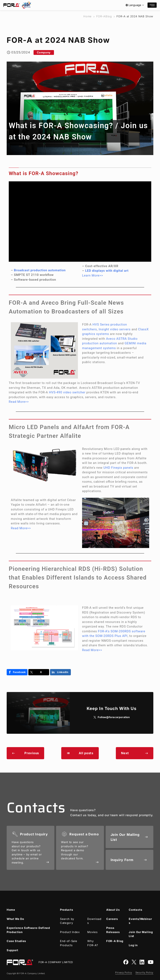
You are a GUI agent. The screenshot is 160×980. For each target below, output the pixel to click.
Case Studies (16, 941)
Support (12, 950)
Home (87, 16)
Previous (25, 753)
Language (135, 5)
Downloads (94, 921)
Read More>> (19, 402)
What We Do (15, 919)
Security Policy (144, 972)
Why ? (93, 943)
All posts (80, 753)
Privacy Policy (124, 972)
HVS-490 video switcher (67, 392)
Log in (133, 945)
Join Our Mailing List (141, 934)
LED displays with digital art (107, 271)
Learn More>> (93, 275)
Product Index (70, 932)
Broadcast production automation (40, 270)
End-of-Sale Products (69, 943)
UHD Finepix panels (118, 468)
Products (66, 910)
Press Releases (113, 930)
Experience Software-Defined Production (28, 930)
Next (135, 753)
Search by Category (67, 921)
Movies (92, 932)
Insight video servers (114, 329)
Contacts (135, 910)
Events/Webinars (140, 921)
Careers (112, 919)
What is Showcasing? (62, 126)
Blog (104, 16)
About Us (113, 910)
